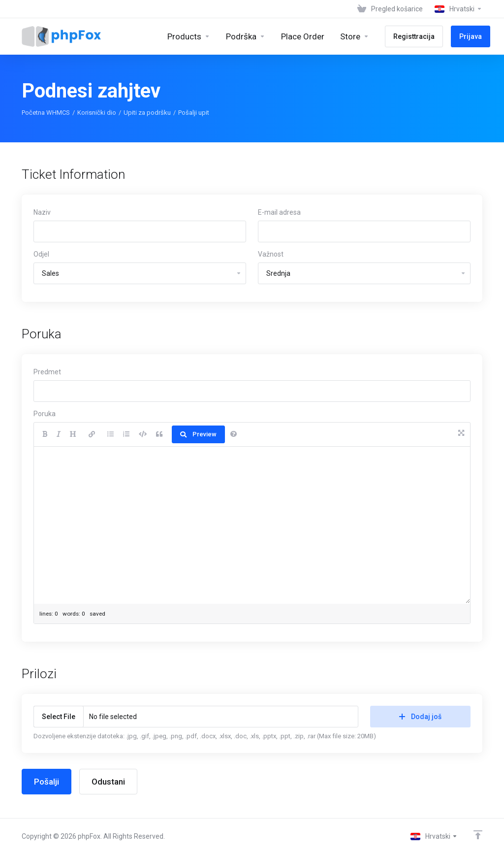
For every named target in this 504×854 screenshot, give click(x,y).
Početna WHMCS (46, 113)
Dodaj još (420, 717)
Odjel (41, 254)
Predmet (47, 372)
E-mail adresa (279, 212)
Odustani (108, 782)
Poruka (45, 414)
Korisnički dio (97, 113)
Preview (198, 434)
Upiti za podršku (147, 113)
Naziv (42, 212)
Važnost (271, 254)
